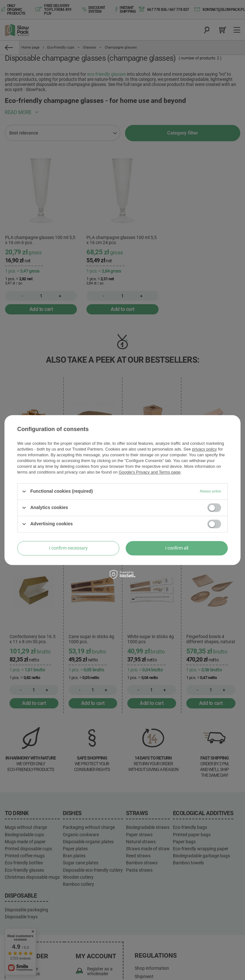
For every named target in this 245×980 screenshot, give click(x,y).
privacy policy (204, 449)
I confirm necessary (68, 548)
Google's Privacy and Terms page (150, 472)
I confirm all (177, 548)
